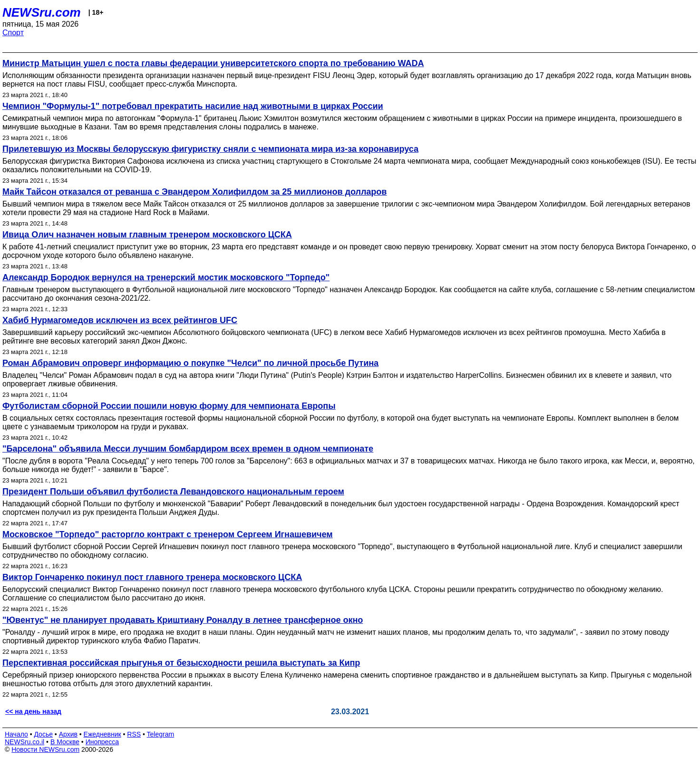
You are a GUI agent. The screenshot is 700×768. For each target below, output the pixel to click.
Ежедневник (102, 734)
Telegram (161, 734)
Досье (43, 734)
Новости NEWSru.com (45, 749)
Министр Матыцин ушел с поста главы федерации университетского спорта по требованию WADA (213, 63)
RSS (134, 734)
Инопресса (102, 742)
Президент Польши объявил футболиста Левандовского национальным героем (173, 492)
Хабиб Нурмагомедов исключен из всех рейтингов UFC (120, 320)
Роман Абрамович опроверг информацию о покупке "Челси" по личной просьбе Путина (190, 363)
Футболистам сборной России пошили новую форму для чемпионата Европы (169, 406)
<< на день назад (33, 711)
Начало (16, 734)
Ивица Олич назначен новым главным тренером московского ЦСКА (147, 235)
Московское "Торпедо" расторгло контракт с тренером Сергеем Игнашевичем (168, 534)
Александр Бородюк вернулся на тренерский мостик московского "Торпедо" (166, 277)
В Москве (65, 742)
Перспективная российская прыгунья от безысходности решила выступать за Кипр (181, 663)
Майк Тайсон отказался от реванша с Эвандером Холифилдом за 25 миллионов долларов (194, 192)
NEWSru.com (42, 12)
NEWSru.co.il (24, 742)
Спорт (13, 33)
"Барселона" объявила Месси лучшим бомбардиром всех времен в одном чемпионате (188, 449)
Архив (68, 734)
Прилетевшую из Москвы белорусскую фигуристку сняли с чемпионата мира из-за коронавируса (210, 149)
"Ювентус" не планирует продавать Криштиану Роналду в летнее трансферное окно (183, 620)
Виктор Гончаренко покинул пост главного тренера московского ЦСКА (152, 577)
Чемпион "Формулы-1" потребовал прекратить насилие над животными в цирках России (193, 106)
